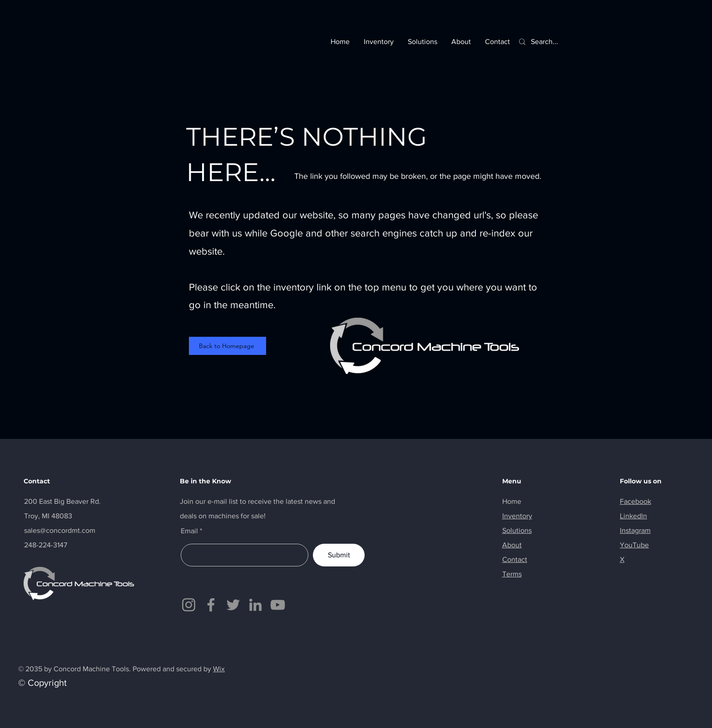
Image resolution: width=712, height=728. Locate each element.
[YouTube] (278, 605)
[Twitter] (233, 605)
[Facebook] (211, 605)
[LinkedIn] (255, 605)
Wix (219, 669)
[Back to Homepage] (227, 346)
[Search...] (549, 42)
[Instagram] (189, 605)
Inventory (517, 516)
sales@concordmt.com (60, 530)
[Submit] (339, 555)
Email (189, 531)
